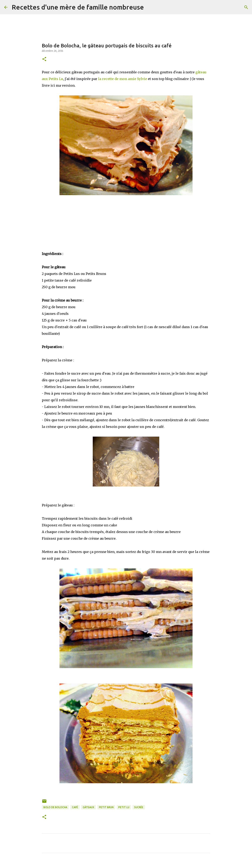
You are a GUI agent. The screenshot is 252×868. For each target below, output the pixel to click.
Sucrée (139, 807)
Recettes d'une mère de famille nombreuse (78, 7)
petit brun (106, 807)
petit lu (124, 807)
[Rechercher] (150, 7)
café (75, 807)
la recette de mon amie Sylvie (123, 79)
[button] (44, 59)
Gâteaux (88, 807)
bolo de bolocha (55, 807)
